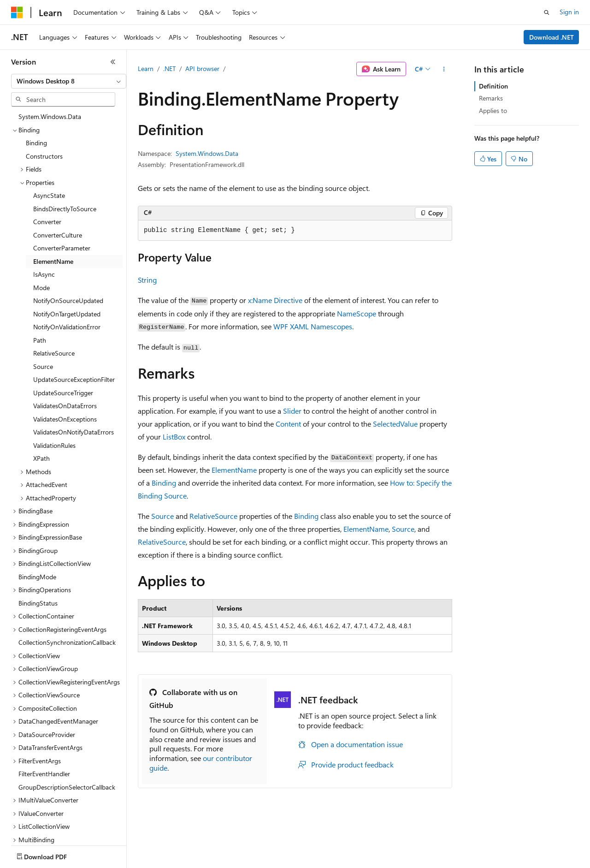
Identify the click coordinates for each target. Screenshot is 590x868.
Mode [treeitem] (41, 288)
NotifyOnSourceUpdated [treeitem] (68, 300)
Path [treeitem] (40, 340)
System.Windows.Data (207, 153)
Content (288, 424)
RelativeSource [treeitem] (54, 353)
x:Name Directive (275, 300)
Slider (292, 411)
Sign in (569, 12)
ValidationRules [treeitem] (54, 445)
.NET (169, 68)
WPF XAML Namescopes (313, 326)
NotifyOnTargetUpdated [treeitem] (67, 314)
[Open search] (547, 12)
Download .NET (552, 37)
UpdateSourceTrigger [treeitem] (63, 393)
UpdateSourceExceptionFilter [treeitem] (74, 379)
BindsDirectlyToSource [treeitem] (65, 209)
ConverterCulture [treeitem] (58, 235)
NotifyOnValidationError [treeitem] (67, 327)
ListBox (174, 437)
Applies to (493, 110)
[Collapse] (113, 62)
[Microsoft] (17, 12)
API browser (202, 68)
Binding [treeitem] (36, 143)
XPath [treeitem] (41, 458)
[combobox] (69, 81)
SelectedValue (395, 424)
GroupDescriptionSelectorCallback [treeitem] (67, 787)
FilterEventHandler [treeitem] (44, 774)
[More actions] (444, 69)
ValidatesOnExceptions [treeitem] (65, 419)
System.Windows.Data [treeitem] (50, 116)
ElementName (234, 470)
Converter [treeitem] (47, 222)
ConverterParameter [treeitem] (62, 248)
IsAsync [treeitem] (44, 274)
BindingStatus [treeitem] (38, 603)
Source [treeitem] (43, 366)
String (147, 280)
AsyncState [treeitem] (49, 195)
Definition (493, 86)
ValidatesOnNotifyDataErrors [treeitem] (74, 432)
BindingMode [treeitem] (37, 577)
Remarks (491, 98)
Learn (146, 68)
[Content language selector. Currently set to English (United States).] (53, 855)
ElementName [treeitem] (53, 261)
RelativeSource (213, 516)
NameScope (357, 313)
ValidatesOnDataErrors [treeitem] (65, 406)
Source (162, 516)
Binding (164, 483)
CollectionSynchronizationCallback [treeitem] (67, 642)
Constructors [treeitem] (44, 156)
